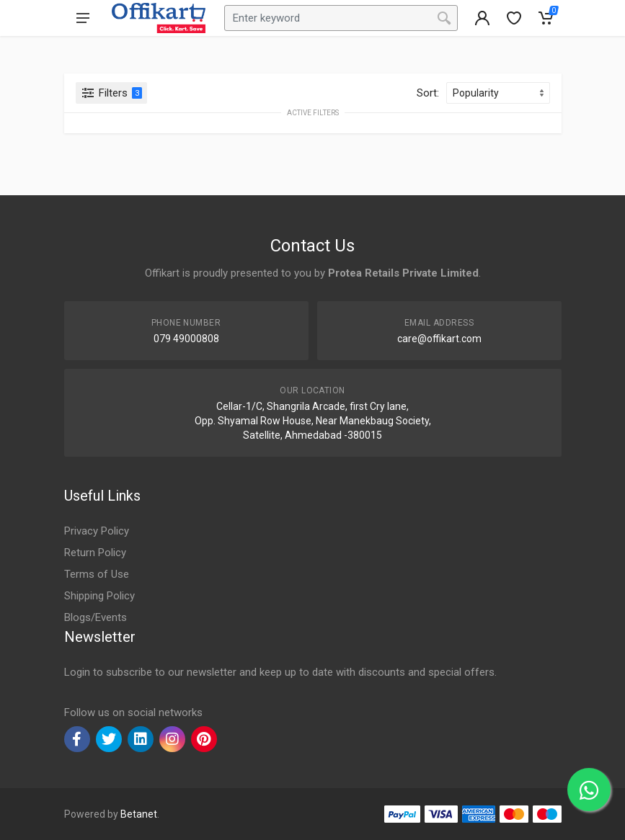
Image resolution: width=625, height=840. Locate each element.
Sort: (428, 93)
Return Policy (95, 553)
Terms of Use (97, 574)
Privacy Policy (97, 531)
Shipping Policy (99, 596)
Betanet (139, 814)
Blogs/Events (96, 617)
